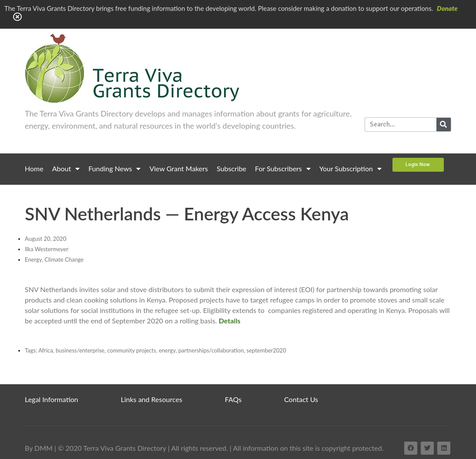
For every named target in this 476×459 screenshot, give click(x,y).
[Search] (444, 125)
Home (34, 168)
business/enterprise (80, 350)
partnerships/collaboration (211, 350)
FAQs (233, 399)
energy (167, 350)
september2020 (266, 350)
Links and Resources (152, 399)
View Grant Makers (179, 168)
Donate (447, 8)
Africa (46, 350)
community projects (131, 350)
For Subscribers (283, 169)
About (66, 169)
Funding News (114, 169)
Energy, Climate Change (54, 259)
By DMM (39, 448)
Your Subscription (350, 169)
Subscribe (231, 168)
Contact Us (301, 399)
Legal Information (52, 399)
